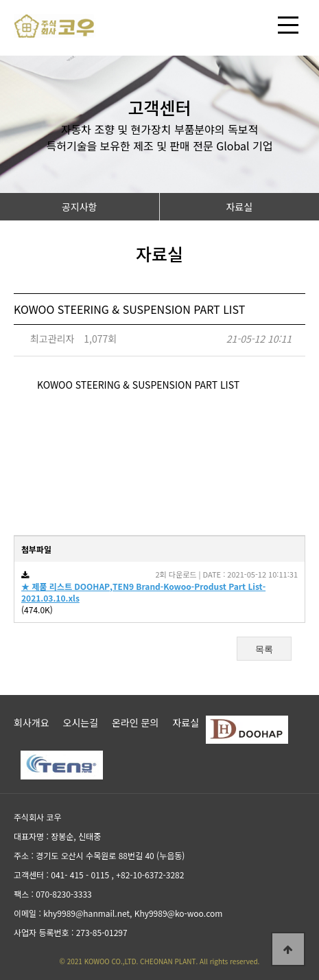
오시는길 (81, 722)
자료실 (239, 207)
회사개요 (32, 722)
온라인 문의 (135, 722)
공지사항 (80, 207)
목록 (264, 649)
